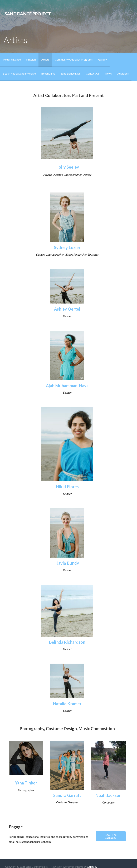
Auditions (123, 73)
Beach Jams (48, 73)
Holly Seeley (67, 167)
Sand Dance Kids (71, 73)
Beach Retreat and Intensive (19, 73)
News (108, 73)
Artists (45, 59)
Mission (31, 59)
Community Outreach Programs (74, 59)
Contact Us (93, 73)
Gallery (102, 59)
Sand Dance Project (28, 14)
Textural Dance (12, 59)
